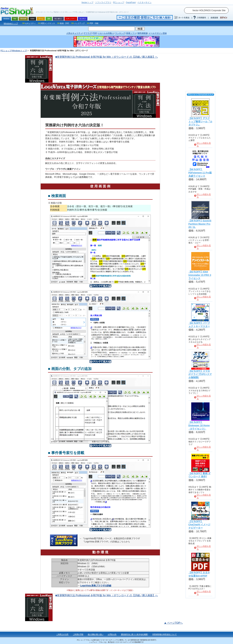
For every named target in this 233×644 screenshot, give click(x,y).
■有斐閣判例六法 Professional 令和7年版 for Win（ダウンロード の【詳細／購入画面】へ (107, 57)
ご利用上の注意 (62, 634)
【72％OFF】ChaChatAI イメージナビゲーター (199, 525)
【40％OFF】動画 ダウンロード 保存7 (200, 475)
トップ (87, 2)
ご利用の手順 (78, 634)
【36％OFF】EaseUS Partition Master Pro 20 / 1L (200, 224)
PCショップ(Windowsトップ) (14, 51)
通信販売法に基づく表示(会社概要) (134, 634)
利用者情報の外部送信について (165, 634)
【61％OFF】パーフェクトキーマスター (199, 325)
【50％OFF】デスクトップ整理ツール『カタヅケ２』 (200, 122)
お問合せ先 (112, 634)
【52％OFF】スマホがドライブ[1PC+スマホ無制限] (200, 374)
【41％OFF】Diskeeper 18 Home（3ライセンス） (199, 425)
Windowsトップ (11, 23)
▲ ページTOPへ (173, 623)
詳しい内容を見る (204, 144)
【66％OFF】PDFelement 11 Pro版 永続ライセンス (200, 173)
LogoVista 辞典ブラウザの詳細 (96, 586)
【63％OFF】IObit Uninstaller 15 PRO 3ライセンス (200, 275)
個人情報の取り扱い (96, 634)
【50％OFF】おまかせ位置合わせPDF (199, 574)
